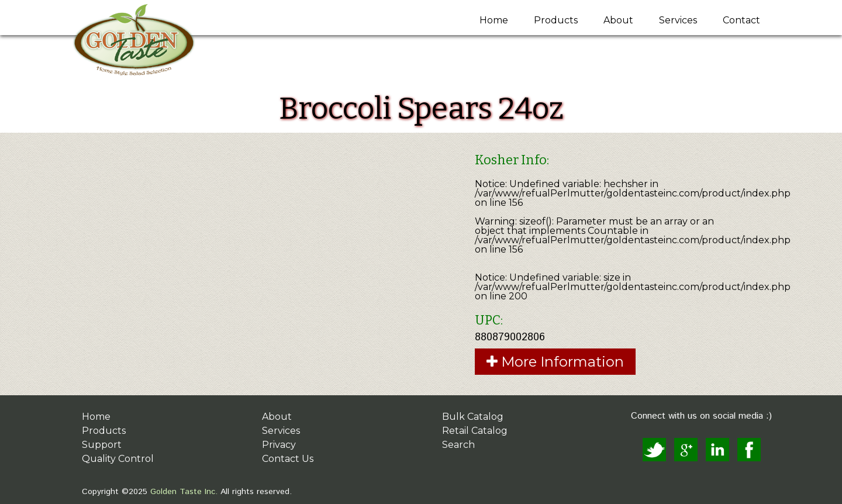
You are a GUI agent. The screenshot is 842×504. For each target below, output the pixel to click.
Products (556, 20)
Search (458, 445)
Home (494, 20)
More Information (555, 362)
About (618, 20)
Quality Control (118, 459)
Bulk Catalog (473, 417)
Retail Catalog (475, 431)
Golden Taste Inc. (182, 492)
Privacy (279, 445)
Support (102, 445)
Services (678, 20)
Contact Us (288, 459)
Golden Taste (150, 42)
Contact (741, 20)
